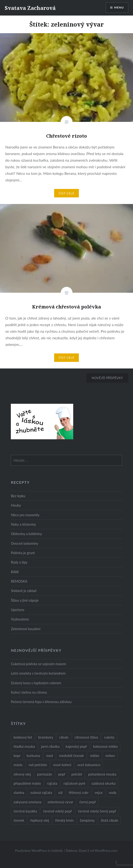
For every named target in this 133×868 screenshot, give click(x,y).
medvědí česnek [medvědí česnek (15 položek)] (71, 756)
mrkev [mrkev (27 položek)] (110, 756)
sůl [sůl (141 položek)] (60, 792)
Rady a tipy (19, 562)
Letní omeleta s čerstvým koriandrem (38, 673)
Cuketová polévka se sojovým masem (38, 664)
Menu (119, 7)
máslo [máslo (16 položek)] (18, 765)
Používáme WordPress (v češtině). (39, 850)
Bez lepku (18, 496)
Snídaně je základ (24, 591)
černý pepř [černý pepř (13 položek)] (88, 802)
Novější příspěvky (107, 378)
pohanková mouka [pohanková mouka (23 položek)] (102, 774)
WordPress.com (106, 850)
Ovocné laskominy (24, 543)
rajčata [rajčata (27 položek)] (52, 783)
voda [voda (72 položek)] (113, 792)
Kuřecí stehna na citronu (29, 692)
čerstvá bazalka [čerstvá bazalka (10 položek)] (25, 811)
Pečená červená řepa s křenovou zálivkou (41, 702)
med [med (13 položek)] (50, 756)
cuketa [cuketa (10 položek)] (109, 737)
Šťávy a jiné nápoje (25, 600)
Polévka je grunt (23, 553)
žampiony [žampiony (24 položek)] (87, 820)
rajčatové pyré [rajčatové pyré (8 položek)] (75, 783)
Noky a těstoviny (23, 524)
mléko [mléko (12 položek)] (95, 756)
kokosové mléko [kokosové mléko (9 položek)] (105, 746)
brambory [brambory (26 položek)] (46, 737)
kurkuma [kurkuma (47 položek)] (33, 756)
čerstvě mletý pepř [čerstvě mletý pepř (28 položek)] (57, 811)
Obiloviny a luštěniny (26, 534)
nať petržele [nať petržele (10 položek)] (38, 765)
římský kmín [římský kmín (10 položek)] (64, 820)
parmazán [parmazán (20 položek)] (44, 774)
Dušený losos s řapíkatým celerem (36, 683)
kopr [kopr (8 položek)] (17, 756)
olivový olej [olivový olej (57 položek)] (22, 774)
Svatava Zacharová (30, 8)
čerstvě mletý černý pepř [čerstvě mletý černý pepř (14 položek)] (97, 811)
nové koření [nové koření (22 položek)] (62, 765)
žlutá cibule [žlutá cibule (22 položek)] (109, 820)
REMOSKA (19, 581)
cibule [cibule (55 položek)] (64, 737)
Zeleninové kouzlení (26, 629)
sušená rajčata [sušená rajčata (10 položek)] (41, 792)
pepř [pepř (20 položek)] (62, 774)
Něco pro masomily (25, 515)
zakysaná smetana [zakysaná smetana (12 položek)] (27, 802)
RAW (15, 572)
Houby (16, 505)
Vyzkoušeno (20, 619)
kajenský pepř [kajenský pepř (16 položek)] (76, 746)
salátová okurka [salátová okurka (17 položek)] (103, 783)
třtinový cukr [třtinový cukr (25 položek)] (79, 792)
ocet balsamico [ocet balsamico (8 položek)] (89, 765)
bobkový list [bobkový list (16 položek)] (23, 737)
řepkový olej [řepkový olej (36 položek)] (40, 820)
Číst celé (66, 193)
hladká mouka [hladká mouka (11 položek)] (24, 746)
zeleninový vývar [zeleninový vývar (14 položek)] (60, 802)
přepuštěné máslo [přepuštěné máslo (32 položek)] (27, 783)
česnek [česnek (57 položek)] (19, 820)
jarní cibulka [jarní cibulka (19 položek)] (50, 746)
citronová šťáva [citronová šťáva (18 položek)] (86, 737)
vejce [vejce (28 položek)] (99, 792)
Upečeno (18, 610)
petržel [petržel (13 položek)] (77, 774)
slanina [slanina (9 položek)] (19, 792)
